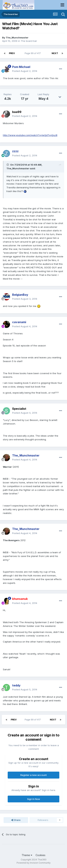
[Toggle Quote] (8, 165)
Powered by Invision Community (34, 863)
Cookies (40, 855)
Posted (25, 71)
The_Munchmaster (17, 38)
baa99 (17, 112)
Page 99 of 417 (33, 53)
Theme (27, 855)
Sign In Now (34, 799)
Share (16, 820)
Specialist (19, 409)
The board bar (29, 41)
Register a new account (33, 775)
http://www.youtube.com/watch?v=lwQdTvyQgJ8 (30, 135)
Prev (12, 53)
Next (55, 53)
